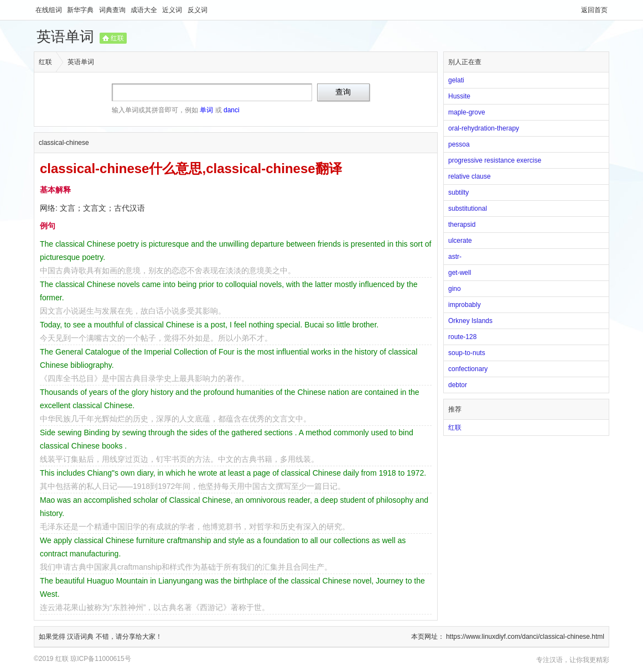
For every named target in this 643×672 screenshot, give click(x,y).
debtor (458, 385)
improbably (465, 305)
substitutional (468, 209)
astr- (455, 257)
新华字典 (81, 10)
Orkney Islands (470, 321)
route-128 (462, 337)
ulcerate (460, 241)
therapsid (462, 225)
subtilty (458, 192)
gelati (456, 80)
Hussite (459, 96)
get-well (460, 273)
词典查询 (113, 10)
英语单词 (65, 37)
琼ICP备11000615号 (100, 659)
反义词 (198, 10)
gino (455, 289)
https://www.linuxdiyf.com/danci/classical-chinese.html (525, 637)
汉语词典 (81, 637)
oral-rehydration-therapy (484, 128)
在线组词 (50, 10)
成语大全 (145, 10)
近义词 (173, 10)
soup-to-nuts (467, 353)
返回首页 (594, 10)
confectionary (468, 369)
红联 (117, 38)
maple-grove (467, 112)
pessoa (459, 144)
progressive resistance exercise (495, 160)
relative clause (470, 176)
